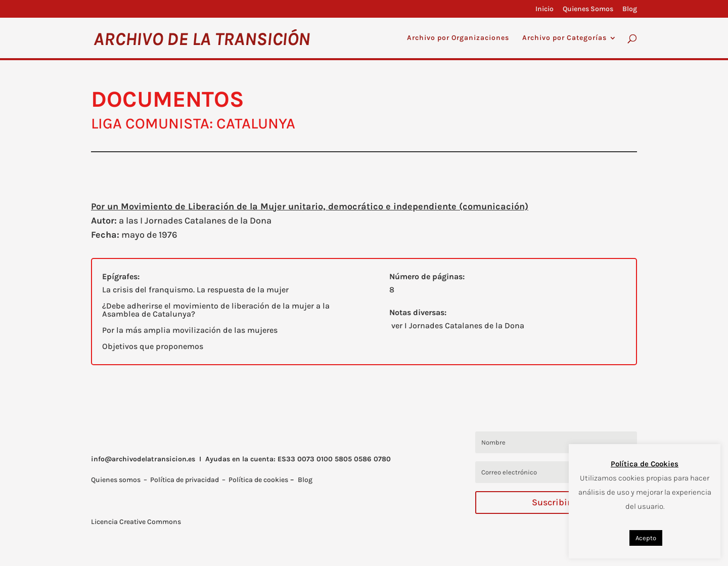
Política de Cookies (645, 464)
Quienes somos (116, 480)
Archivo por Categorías (564, 38)
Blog (630, 9)
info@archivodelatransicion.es (143, 459)
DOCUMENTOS (168, 99)
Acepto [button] (646, 538)
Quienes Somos (588, 9)
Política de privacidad (185, 480)
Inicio (544, 9)
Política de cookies (258, 480)
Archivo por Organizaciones (458, 38)
